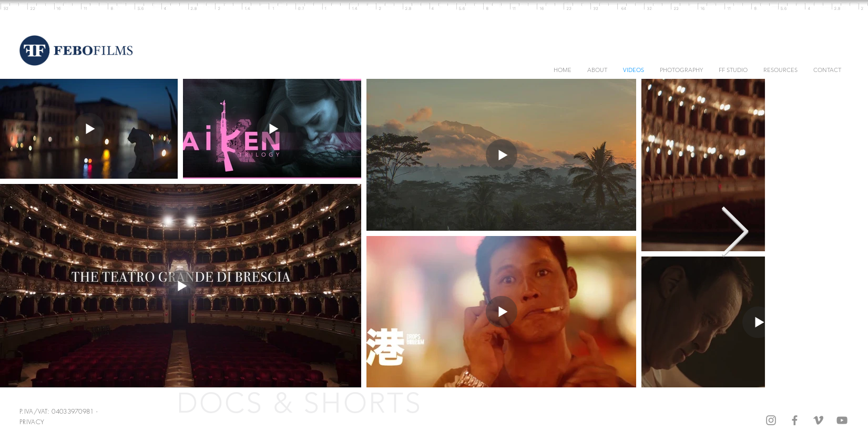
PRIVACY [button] (32, 422)
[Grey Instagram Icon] (771, 420)
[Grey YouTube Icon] (842, 420)
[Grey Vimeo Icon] (818, 420)
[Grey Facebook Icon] (795, 420)
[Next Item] (734, 233)
